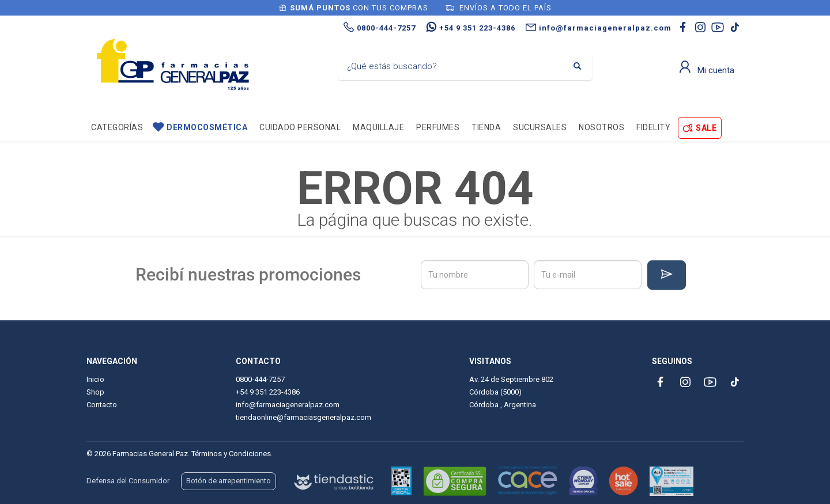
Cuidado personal (300, 127)
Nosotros (601, 127)
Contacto (102, 405)
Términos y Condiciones (231, 454)
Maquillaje (378, 127)
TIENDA (486, 127)
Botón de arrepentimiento (229, 481)
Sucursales (540, 127)
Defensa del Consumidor (128, 481)
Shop (95, 392)
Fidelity (653, 127)
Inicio (95, 379)
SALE (706, 128)
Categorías (117, 127)
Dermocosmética (207, 127)
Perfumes (438, 127)
